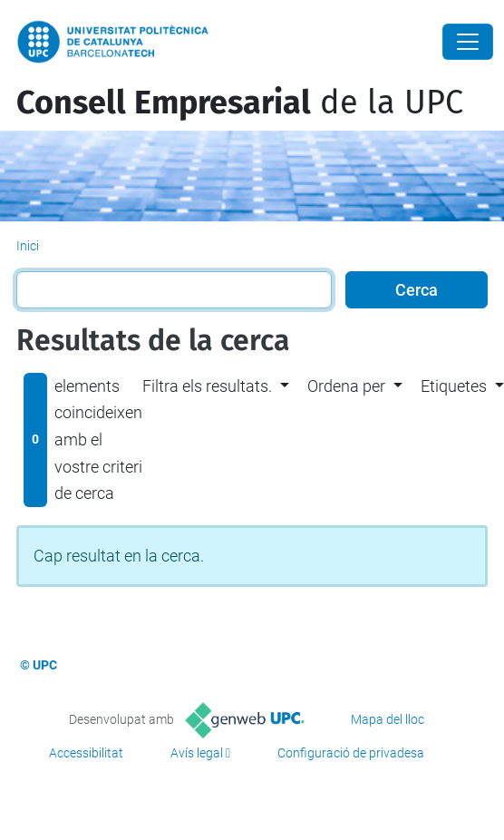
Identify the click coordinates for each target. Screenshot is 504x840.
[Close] (468, 42)
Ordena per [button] (346, 386)
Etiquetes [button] (454, 386)
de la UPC (240, 103)
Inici (28, 246)
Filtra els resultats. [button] (207, 386)
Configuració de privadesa (351, 753)
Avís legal (197, 753)
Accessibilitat (86, 753)
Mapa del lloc (388, 719)
